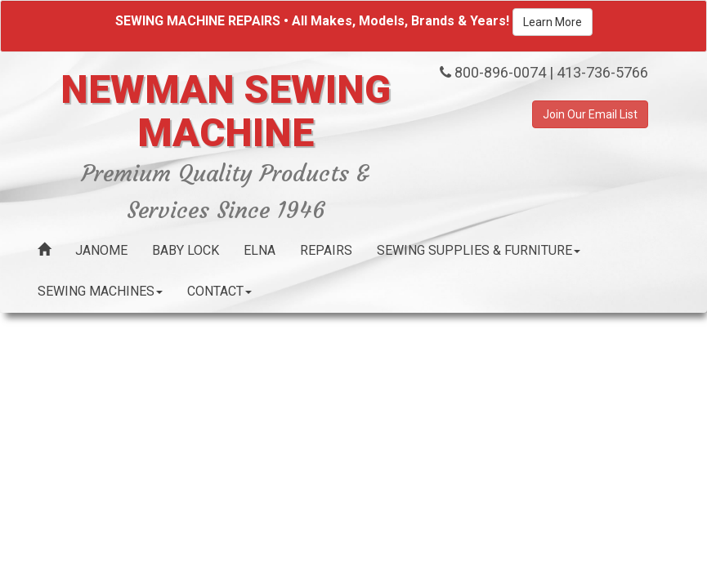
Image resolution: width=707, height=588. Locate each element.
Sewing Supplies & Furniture (479, 250)
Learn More (553, 22)
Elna (260, 250)
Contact (219, 291)
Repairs (326, 250)
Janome (101, 250)
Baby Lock (186, 250)
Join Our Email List (590, 114)
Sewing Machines (100, 291)
